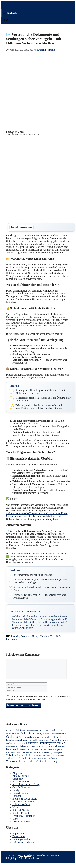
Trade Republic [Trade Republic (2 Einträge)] (12, 762)
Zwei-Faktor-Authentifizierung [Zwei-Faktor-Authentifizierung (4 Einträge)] (39, 765)
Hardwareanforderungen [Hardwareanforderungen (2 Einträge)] (15, 747)
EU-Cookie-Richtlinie (24, 846)
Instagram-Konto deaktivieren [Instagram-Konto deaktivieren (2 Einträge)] (17, 750)
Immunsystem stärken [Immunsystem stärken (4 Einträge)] (53, 747)
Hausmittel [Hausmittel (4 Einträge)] (32, 747)
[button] (5, 21)
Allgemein (14, 636)
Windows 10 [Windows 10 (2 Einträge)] (52, 762)
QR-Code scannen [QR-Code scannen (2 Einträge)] (29, 756)
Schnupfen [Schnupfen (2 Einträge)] (58, 756)
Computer (26, 636)
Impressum (18, 837)
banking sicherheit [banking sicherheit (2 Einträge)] (43, 737)
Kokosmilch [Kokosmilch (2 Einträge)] (25, 753)
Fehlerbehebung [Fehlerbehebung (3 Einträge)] (32, 741)
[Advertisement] (38, 91)
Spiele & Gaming (21, 814)
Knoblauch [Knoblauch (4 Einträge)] (12, 753)
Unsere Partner (33, 862)
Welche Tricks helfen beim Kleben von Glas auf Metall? (41, 616)
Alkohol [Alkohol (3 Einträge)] (10, 734)
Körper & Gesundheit (23, 805)
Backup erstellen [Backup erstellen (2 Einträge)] (12, 737)
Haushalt (44, 636)
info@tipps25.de (15, 862)
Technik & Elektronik (23, 820)
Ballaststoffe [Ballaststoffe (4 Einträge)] (27, 737)
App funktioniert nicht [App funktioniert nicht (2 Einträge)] (35, 734)
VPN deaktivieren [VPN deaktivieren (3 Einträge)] (28, 762)
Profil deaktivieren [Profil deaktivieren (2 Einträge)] (13, 756)
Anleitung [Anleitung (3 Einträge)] (20, 734)
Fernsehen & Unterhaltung (26, 788)
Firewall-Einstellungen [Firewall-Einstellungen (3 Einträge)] (52, 741)
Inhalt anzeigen (21, 227)
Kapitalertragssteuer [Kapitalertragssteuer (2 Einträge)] (59, 750)
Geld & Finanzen (21, 791)
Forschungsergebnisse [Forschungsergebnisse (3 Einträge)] (17, 744)
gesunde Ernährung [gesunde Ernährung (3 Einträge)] (59, 744)
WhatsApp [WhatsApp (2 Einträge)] (42, 762)
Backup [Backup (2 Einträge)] (60, 734)
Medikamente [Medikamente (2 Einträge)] (49, 753)
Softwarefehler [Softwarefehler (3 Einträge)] (24, 759)
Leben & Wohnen (21, 808)
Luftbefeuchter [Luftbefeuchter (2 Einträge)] (36, 753)
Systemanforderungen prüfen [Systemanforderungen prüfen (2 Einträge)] (53, 759)
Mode (15, 811)
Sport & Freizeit (21, 817)
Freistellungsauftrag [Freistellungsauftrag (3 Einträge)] (38, 744)
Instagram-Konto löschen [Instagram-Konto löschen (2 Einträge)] (40, 750)
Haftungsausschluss (22, 843)
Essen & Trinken (21, 785)
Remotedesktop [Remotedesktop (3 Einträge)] (45, 756)
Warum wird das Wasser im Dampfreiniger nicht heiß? (40, 619)
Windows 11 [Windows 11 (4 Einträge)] (13, 765)
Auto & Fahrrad (21, 780)
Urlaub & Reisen (21, 825)
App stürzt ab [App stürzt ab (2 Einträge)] (50, 734)
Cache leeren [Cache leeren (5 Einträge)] (14, 740)
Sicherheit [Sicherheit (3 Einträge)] (11, 759)
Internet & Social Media (25, 803)
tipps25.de (25, 859)
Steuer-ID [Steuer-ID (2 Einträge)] (37, 759)
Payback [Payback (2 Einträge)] (59, 753)
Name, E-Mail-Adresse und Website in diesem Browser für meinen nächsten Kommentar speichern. (38, 702)
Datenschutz (19, 840)
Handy (35, 636)
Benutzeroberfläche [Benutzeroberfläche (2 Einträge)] (59, 737)
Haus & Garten (20, 797)
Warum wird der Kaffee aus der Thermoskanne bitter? (40, 622)
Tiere (15, 823)
